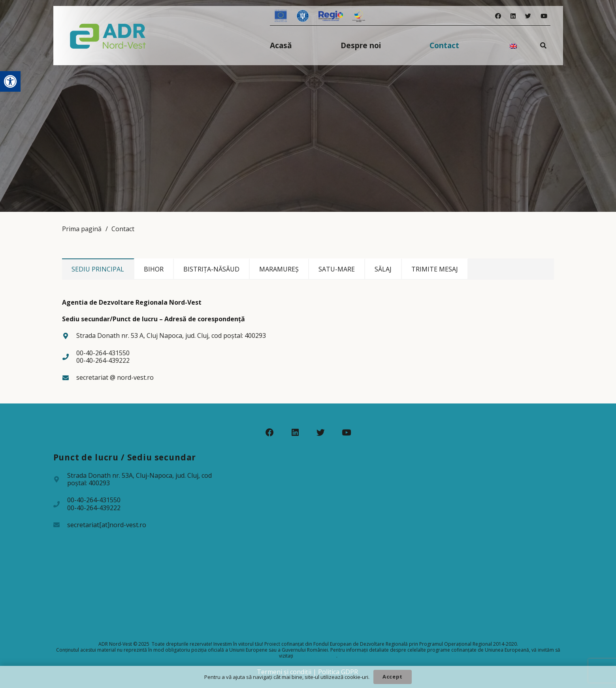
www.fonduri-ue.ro (315, 656)
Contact (123, 229)
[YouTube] (544, 16)
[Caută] (543, 45)
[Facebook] (498, 16)
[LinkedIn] (513, 16)
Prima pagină (82, 229)
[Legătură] (108, 36)
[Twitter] (528, 16)
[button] (10, 81)
